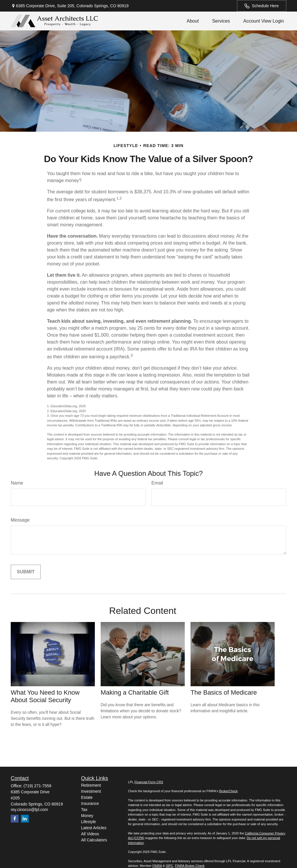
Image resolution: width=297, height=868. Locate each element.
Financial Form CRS (149, 782)
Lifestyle (89, 822)
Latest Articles (94, 828)
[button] (193, 21)
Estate (87, 797)
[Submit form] (26, 572)
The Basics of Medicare (224, 692)
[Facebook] (15, 819)
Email (157, 483)
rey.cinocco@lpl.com (29, 810)
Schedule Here (262, 6)
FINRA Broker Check (190, 866)
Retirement (91, 785)
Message (20, 520)
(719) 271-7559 (37, 786)
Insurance (90, 803)
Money (87, 816)
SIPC (169, 866)
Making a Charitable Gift (135, 692)
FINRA (157, 866)
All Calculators (94, 840)
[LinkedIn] (25, 819)
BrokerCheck (229, 791)
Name (17, 483)
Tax (84, 810)
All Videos (90, 834)
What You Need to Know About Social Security (45, 696)
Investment (91, 791)
